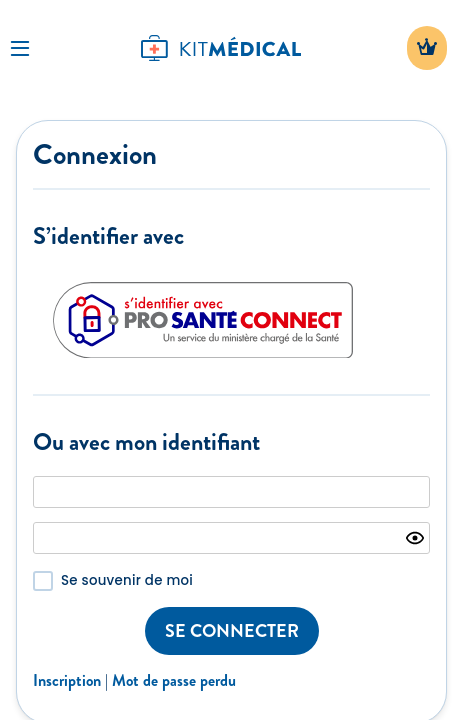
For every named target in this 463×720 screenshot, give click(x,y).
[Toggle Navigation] (20, 48)
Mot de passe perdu (174, 680)
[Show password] (415, 538)
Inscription (67, 680)
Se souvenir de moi (127, 580)
